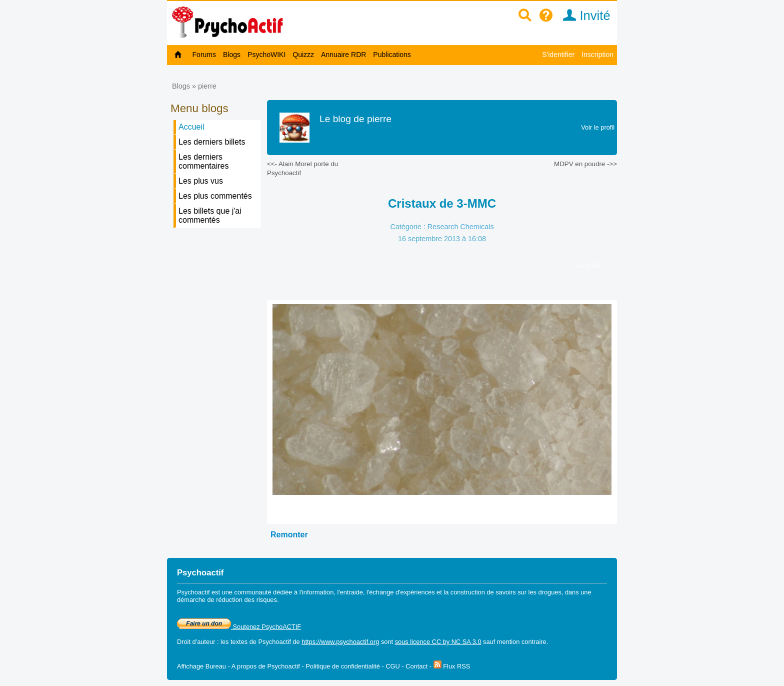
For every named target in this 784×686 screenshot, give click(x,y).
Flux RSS (452, 666)
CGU (392, 666)
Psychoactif (275, 642)
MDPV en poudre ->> (585, 164)
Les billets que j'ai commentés (210, 215)
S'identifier (558, 55)
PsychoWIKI (266, 55)
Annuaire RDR (343, 55)
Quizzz (303, 55)
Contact (416, 666)
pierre (207, 86)
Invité (583, 16)
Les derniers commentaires (203, 161)
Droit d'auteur (196, 642)
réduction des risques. (247, 600)
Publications (392, 55)
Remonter (289, 535)
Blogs (232, 55)
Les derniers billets (212, 142)
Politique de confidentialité (343, 666)
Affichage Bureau (201, 666)
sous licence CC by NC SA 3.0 (438, 642)
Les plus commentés (215, 196)
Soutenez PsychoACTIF (239, 627)
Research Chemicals (461, 227)
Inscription (597, 55)
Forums (204, 55)
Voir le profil (598, 127)
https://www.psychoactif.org (340, 642)
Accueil (191, 127)
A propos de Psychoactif (266, 666)
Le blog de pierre (355, 119)
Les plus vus (201, 181)
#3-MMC (589, 266)
